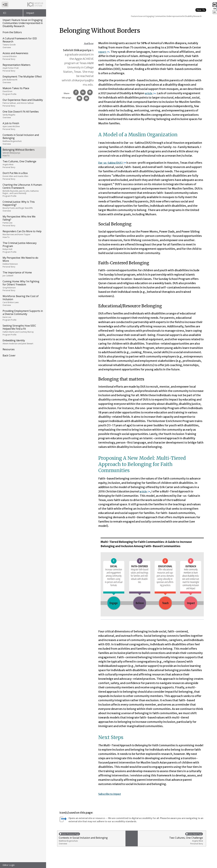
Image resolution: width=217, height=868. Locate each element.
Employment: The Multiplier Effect (23, 79)
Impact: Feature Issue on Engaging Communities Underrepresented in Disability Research (23, 23)
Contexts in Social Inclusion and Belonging (23, 139)
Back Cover (9, 355)
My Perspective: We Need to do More (23, 262)
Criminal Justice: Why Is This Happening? (23, 206)
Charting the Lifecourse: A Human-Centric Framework (23, 190)
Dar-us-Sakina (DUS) (114, 163)
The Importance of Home (23, 274)
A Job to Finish (23, 126)
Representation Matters (23, 68)
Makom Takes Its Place (23, 91)
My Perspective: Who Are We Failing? (23, 221)
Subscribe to (111, 794)
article (151, 93)
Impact (30, 13)
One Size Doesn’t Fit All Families (23, 114)
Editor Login (9, 865)
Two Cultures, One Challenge (23, 164)
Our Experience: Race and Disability (23, 103)
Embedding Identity (23, 342)
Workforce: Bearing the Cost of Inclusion (23, 300)
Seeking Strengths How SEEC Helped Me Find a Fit (23, 330)
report (104, 52)
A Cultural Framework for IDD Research (23, 43)
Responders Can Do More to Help (23, 234)
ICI (5, 13)
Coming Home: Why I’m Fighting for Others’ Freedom (23, 286)
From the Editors (12, 32)
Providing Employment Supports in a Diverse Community (23, 315)
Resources (9, 349)
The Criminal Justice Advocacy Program (23, 247)
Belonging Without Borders (23, 152)
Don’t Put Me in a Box (23, 176)
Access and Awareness (23, 56)
